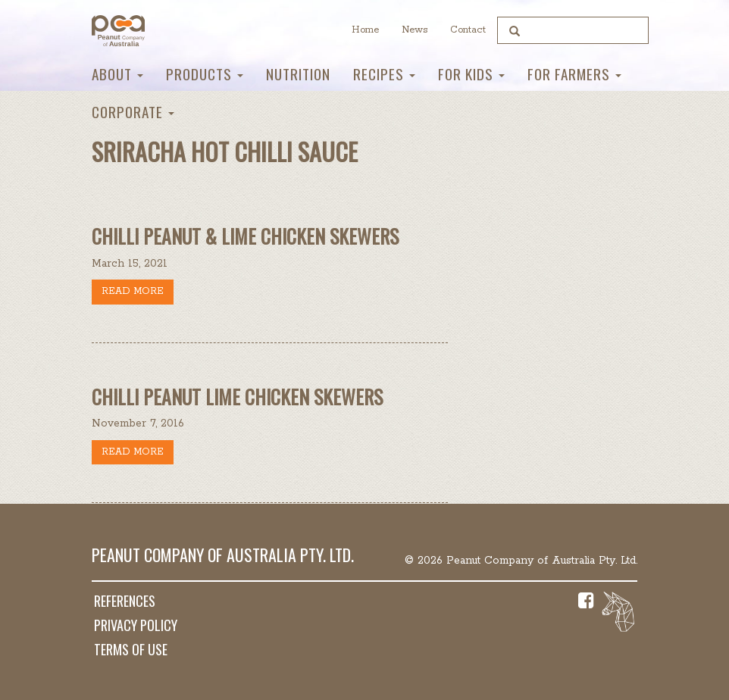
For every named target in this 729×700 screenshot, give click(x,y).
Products (205, 74)
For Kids (471, 74)
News (415, 30)
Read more (133, 291)
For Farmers (574, 74)
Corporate (133, 112)
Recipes (384, 74)
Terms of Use (131, 649)
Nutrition (298, 74)
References (125, 601)
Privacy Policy (136, 625)
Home (365, 30)
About (117, 74)
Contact (468, 30)
